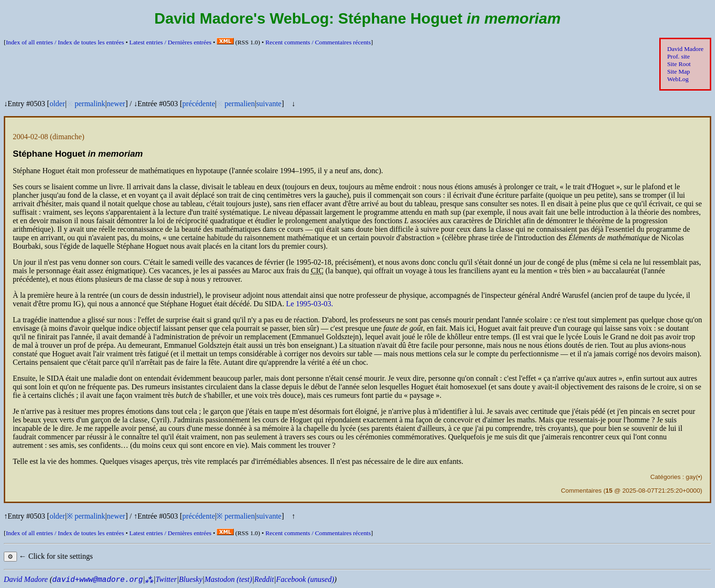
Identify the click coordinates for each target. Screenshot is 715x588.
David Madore (685, 49)
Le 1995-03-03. (310, 304)
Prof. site (679, 56)
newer (116, 104)
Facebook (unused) (305, 579)
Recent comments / (318, 42)
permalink (90, 104)
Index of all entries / (65, 42)
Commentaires (581, 491)
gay (691, 477)
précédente (199, 104)
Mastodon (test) (228, 579)
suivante (269, 104)
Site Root (679, 64)
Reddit (264, 579)
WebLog (678, 79)
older (57, 104)
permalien (239, 104)
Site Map (679, 71)
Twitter (166, 579)
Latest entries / (170, 42)
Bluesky (191, 579)
